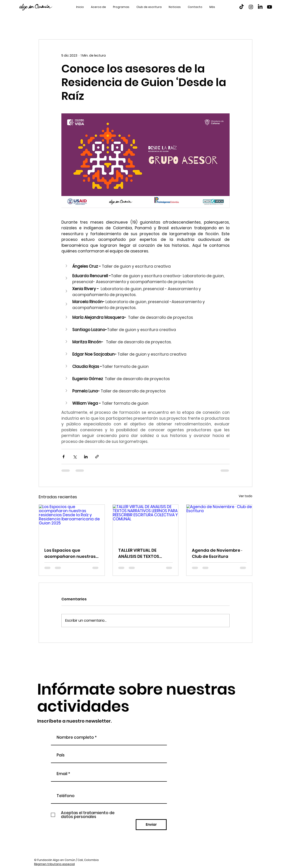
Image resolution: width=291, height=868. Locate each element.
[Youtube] (270, 7)
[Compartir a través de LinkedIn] (86, 457)
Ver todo (246, 496)
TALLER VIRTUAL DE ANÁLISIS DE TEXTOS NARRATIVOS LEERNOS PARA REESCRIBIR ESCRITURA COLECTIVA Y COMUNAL (143, 553)
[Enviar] (151, 825)
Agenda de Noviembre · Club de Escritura (217, 553)
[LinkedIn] (260, 7)
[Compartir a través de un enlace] (97, 457)
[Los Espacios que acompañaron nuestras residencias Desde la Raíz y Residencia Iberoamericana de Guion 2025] (72, 523)
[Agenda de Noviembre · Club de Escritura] (219, 523)
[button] (67, 266)
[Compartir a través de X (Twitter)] (75, 457)
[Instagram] (251, 7)
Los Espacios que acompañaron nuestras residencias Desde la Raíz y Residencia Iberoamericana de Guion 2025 (72, 553)
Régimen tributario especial (54, 864)
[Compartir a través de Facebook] (64, 457)
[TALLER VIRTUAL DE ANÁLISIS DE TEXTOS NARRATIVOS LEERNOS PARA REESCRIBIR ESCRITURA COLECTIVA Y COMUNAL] (146, 523)
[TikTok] (242, 7)
